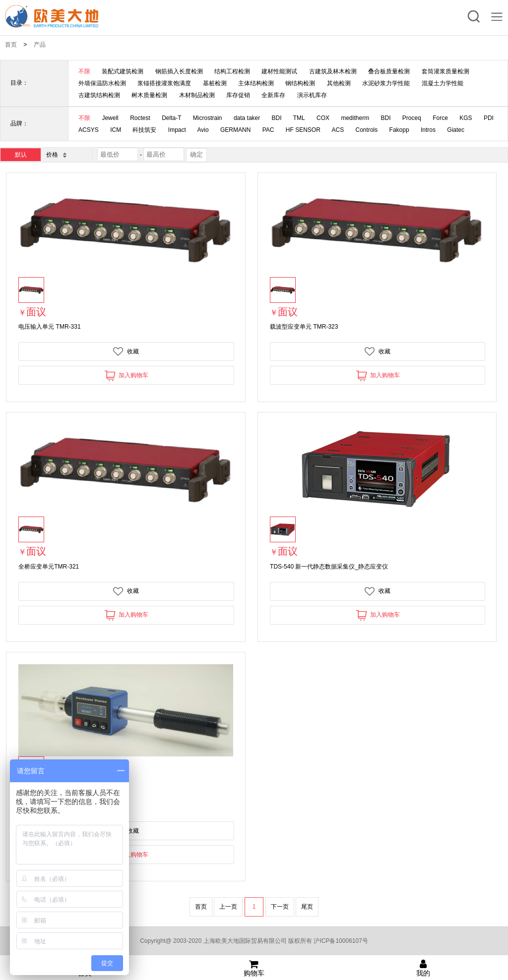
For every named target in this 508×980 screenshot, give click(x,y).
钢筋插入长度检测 (179, 71)
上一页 (228, 907)
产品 (40, 45)
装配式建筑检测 (123, 71)
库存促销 (238, 95)
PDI (489, 118)
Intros (428, 130)
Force (440, 118)
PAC (268, 130)
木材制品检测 (197, 95)
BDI (277, 118)
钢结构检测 (300, 83)
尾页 (307, 907)
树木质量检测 (149, 95)
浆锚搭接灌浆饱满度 (164, 83)
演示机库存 (312, 95)
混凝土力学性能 (443, 83)
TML (299, 118)
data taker (247, 118)
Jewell (110, 118)
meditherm (355, 118)
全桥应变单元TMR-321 (49, 567)
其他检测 (339, 83)
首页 (11, 45)
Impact (177, 130)
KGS (466, 118)
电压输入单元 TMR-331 (49, 327)
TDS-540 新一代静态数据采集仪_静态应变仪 (329, 567)
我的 (423, 968)
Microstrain (208, 118)
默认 (21, 155)
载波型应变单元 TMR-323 (304, 327)
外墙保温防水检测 (102, 83)
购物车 (254, 968)
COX (323, 118)
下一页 (280, 907)
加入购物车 (126, 375)
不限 (84, 71)
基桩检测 (215, 83)
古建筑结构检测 (99, 95)
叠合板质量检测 (389, 71)
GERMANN (235, 130)
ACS (338, 130)
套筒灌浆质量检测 (445, 71)
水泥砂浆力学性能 (386, 83)
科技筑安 (144, 130)
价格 (56, 154)
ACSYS (89, 130)
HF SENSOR (303, 130)
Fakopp (399, 130)
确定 (196, 154)
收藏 (126, 351)
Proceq (412, 118)
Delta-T (171, 118)
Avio (203, 130)
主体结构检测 (256, 83)
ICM (116, 130)
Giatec (456, 130)
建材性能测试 (279, 71)
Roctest (140, 118)
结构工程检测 (232, 71)
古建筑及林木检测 (333, 71)
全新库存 (273, 95)
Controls (367, 130)
